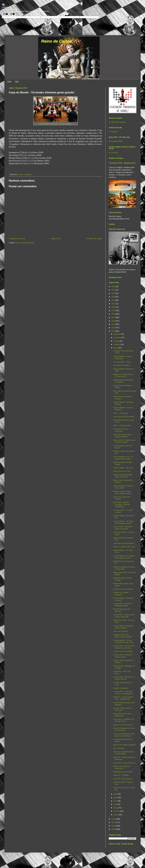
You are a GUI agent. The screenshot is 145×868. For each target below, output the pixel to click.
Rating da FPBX (117, 141)
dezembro (117, 334)
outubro (117, 341)
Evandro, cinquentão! (121, 688)
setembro (117, 344)
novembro (117, 338)
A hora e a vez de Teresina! (123, 725)
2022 (113, 300)
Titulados (114, 132)
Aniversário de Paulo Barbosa (124, 543)
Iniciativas (115, 153)
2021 (113, 304)
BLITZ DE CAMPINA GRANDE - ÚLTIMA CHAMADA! (122, 504)
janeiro (116, 815)
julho (116, 794)
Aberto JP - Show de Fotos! (123, 779)
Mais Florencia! (119, 748)
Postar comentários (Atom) (25, 243)
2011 (113, 822)
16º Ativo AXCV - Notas (122, 362)
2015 (113, 324)
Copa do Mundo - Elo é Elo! (123, 468)
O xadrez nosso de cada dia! (123, 651)
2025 (113, 290)
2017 (113, 317)
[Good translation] (5, 14)
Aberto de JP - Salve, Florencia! (124, 763)
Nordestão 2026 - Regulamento (122, 163)
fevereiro (117, 811)
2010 (113, 826)
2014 (113, 328)
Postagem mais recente (17, 238)
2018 (113, 314)
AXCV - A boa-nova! (121, 413)
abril (115, 804)
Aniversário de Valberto (122, 365)
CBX (17, 82)
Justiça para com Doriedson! (123, 589)
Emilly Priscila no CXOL (122, 471)
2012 (113, 819)
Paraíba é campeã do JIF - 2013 (124, 547)
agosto (116, 348)
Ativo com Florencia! (121, 631)
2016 (113, 321)
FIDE (9, 82)
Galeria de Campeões (118, 122)
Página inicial (56, 238)
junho (116, 797)
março (116, 808)
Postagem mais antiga (94, 238)
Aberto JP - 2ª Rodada (121, 775)
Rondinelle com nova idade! (123, 772)
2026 (113, 286)
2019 (113, 310)
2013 (113, 331)
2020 (113, 307)
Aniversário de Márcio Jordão (124, 417)
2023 (113, 297)
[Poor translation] (12, 14)
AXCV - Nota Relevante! (122, 426)
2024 (113, 293)
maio (116, 801)
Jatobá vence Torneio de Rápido (124, 745)
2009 (113, 829)
